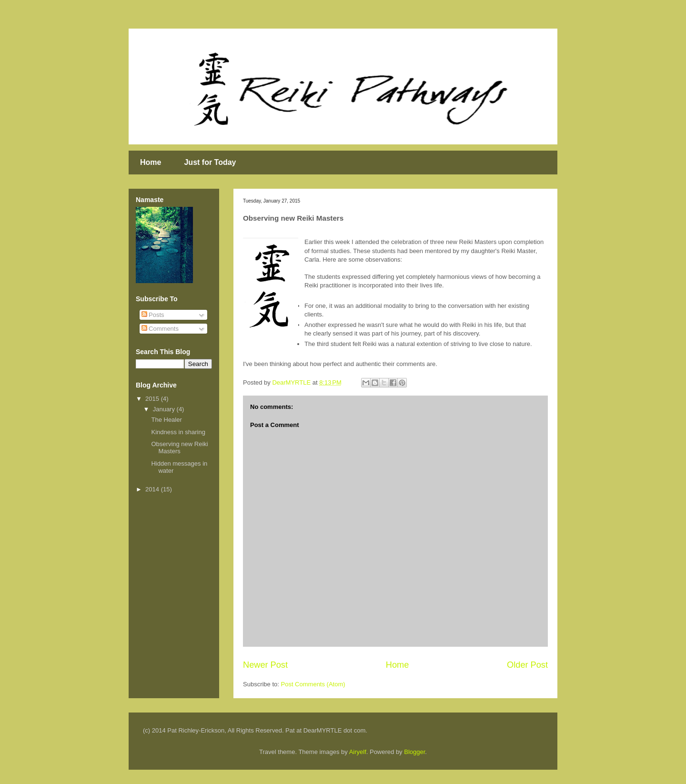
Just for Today (210, 162)
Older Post (527, 665)
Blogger (414, 752)
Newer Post (265, 665)
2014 (153, 489)
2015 (153, 399)
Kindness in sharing (178, 432)
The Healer (166, 420)
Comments (160, 329)
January (165, 409)
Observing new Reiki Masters (179, 448)
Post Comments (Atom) (313, 684)
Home (151, 162)
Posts (153, 315)
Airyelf (358, 752)
